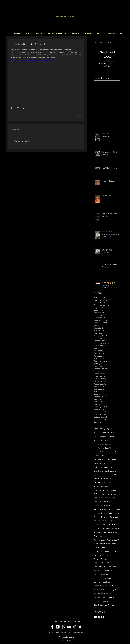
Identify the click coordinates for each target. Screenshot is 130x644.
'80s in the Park (100, 440)
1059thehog (113, 459)
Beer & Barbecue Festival (104, 605)
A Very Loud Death (101, 486)
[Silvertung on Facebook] (52, 627)
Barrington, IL (114, 590)
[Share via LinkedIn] (23, 108)
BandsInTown (99, 586)
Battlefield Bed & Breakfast (105, 597)
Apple (104, 532)
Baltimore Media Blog (102, 574)
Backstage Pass (100, 567)
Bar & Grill (109, 586)
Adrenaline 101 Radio (102, 505)
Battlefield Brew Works (103, 601)
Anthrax (97, 532)
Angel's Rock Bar (112, 528)
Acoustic (116, 494)
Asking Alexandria (101, 536)
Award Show (99, 551)
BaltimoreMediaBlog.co (103, 582)
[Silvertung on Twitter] (80, 627)
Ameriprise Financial (102, 525)
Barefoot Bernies (100, 590)
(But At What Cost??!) (102, 444)
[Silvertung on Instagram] (58, 627)
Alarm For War (115, 509)
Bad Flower (112, 567)
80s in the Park (100, 475)
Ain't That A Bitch (101, 509)
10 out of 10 (98, 452)
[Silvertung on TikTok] (74, 627)
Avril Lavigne (105, 548)
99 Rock (109, 483)
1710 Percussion (111, 471)
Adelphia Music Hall (102, 502)
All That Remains (101, 517)
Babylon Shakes (100, 559)
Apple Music (112, 532)
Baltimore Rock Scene (103, 578)
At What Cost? (100, 540)
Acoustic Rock (110, 498)
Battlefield (110, 593)
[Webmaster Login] (66, 637)
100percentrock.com (102, 456)
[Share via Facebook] (12, 108)
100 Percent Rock (111, 452)
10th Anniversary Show (103, 467)
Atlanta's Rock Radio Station (105, 544)
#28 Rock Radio (100, 433)
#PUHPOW (112, 433)
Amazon (97, 521)
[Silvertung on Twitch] (63, 627)
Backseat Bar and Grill (103, 563)
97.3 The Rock (99, 483)
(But (109, 440)
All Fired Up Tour (113, 513)
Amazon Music (107, 521)
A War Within (99, 490)
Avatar (96, 548)
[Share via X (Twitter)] (18, 108)
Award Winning (111, 551)
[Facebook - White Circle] (95, 617)
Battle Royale (99, 593)
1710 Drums (98, 471)
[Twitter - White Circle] (99, 617)
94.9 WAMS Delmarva (102, 479)
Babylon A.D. (104, 555)
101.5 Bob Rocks (100, 459)
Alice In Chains (100, 513)
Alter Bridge (113, 517)
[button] (121, 33)
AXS (107, 490)
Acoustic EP (99, 498)
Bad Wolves (99, 570)
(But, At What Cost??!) (103, 448)
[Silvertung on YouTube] (69, 627)
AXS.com (97, 494)
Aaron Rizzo (107, 494)
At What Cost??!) (113, 540)
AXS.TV (113, 490)
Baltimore (109, 570)
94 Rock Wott (112, 475)
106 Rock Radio (100, 463)
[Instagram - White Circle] (103, 617)
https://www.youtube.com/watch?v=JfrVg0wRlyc (33, 60)
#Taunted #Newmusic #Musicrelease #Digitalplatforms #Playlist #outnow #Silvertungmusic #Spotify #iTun (107, 437)
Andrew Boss (99, 528)
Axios (96, 555)
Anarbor (114, 525)
